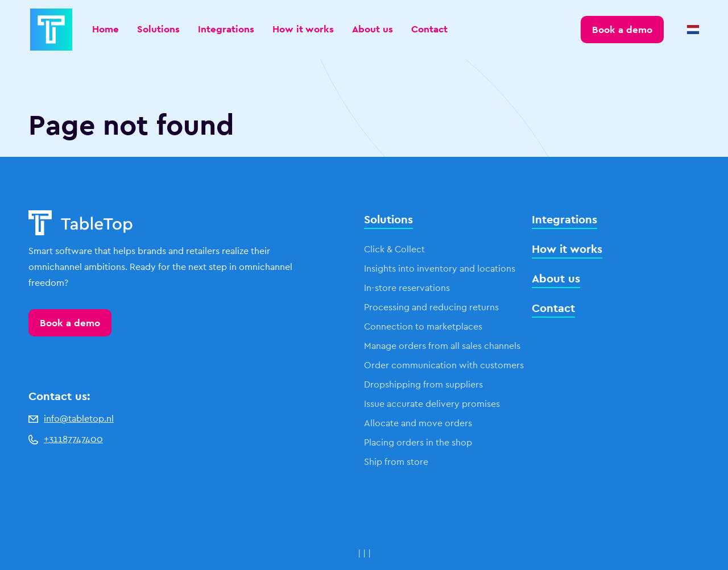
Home (106, 29)
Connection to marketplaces (423, 326)
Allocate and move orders (418, 423)
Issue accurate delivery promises (432, 404)
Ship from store (396, 462)
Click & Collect (394, 249)
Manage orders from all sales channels (442, 346)
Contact (429, 29)
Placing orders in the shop (418, 442)
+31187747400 (66, 439)
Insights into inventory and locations (440, 269)
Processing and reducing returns (431, 307)
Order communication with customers (444, 365)
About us (373, 29)
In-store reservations (407, 288)
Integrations (226, 29)
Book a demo (70, 323)
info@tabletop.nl (71, 419)
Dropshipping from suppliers (423, 384)
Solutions (158, 29)
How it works (303, 29)
